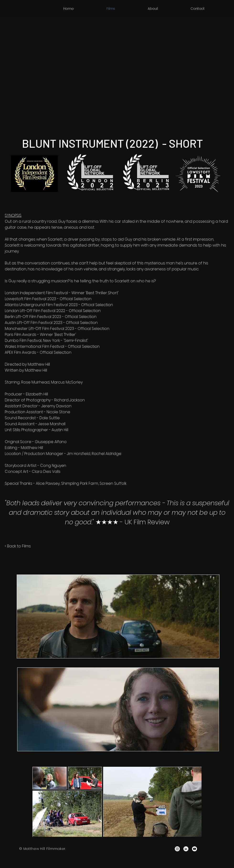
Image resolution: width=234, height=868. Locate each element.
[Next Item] (193, 802)
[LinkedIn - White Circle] (186, 849)
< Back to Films (18, 546)
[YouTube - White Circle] (194, 849)
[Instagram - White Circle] (177, 849)
